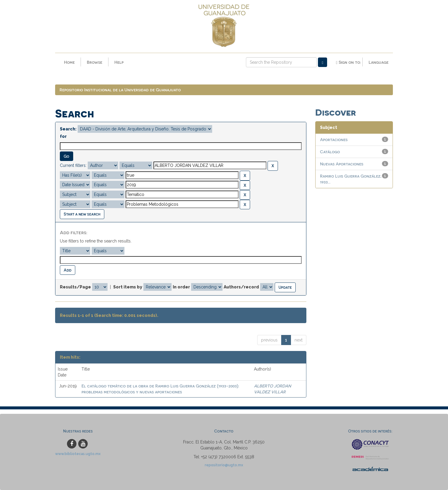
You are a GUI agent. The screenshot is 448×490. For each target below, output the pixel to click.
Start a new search (82, 214)
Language (379, 62)
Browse (95, 62)
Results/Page (75, 287)
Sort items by (128, 287)
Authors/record (241, 287)
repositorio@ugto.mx (224, 465)
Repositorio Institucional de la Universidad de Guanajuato (120, 90)
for (63, 136)
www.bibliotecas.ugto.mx (78, 454)
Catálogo (330, 152)
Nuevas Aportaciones (342, 164)
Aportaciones (334, 139)
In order (181, 287)
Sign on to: (348, 62)
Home (69, 62)
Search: (68, 129)
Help (119, 62)
